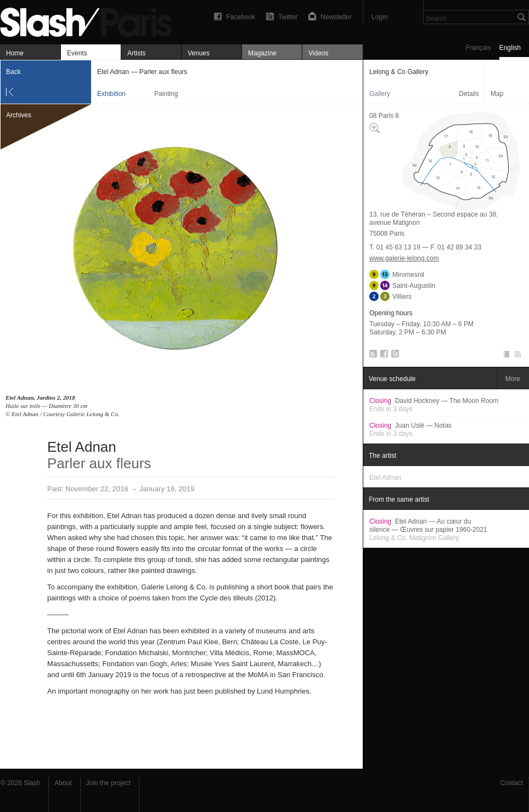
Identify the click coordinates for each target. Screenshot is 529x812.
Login (379, 17)
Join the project (108, 783)
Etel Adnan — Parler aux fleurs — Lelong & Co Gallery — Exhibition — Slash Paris (91, 21)
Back (13, 72)
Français (479, 48)
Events (77, 53)
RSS (371, 356)
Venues (199, 53)
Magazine (262, 53)
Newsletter (336, 17)
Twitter (288, 17)
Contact (512, 783)
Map (497, 94)
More (513, 379)
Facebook (241, 17)
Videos (318, 53)
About (63, 783)
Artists (136, 53)
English (510, 48)
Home (15, 53)
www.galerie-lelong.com (404, 258)
